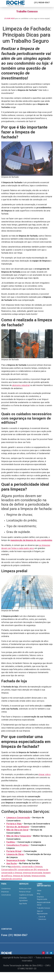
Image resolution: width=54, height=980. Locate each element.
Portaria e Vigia (14, 824)
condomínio (15, 867)
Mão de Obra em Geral (17, 830)
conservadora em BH (27, 870)
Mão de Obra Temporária (19, 836)
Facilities (11, 842)
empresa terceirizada (33, 873)
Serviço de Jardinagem (18, 827)
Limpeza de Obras (15, 854)
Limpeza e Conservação (18, 818)
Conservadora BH (9, 870)
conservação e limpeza (32, 867)
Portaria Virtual (14, 851)
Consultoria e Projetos (18, 845)
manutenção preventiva (12, 879)
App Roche (12, 863)
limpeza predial (38, 876)
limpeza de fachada (22, 876)
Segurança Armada (16, 860)
